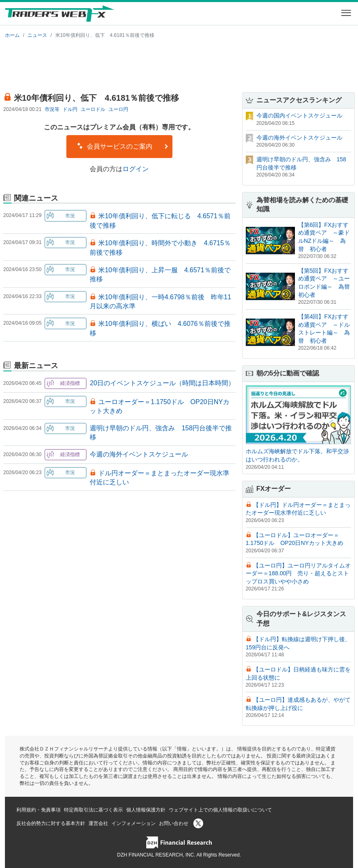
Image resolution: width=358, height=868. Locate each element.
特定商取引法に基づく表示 (93, 810)
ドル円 (70, 109)
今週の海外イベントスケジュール (139, 454)
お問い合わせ (174, 823)
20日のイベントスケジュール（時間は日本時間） (162, 383)
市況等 (52, 109)
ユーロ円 (118, 109)
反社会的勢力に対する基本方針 (51, 823)
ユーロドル (93, 109)
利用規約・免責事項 (39, 810)
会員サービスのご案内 (122, 146)
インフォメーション (134, 823)
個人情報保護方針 (146, 810)
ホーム (12, 35)
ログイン (136, 169)
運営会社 (98, 823)
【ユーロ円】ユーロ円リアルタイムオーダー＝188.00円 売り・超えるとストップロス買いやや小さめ (298, 573)
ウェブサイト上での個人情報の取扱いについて (220, 810)
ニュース (37, 35)
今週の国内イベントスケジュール (299, 115)
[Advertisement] (179, 64)
